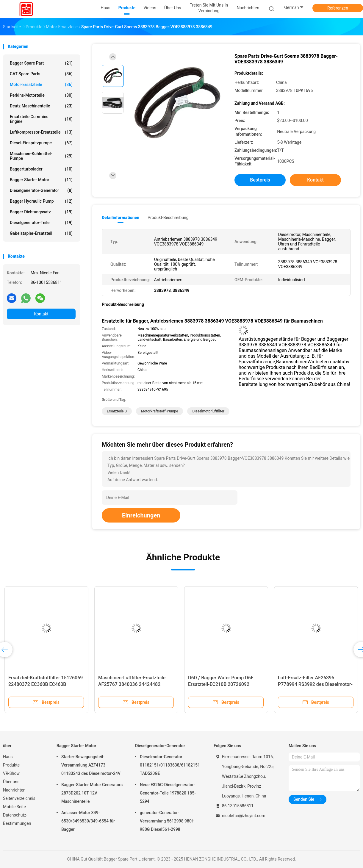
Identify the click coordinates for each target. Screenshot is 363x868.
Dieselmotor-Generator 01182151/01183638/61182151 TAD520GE (170, 765)
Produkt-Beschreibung (168, 218)
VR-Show (11, 773)
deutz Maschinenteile (41, 106)
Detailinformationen (121, 218)
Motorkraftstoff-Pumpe (160, 411)
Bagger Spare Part (41, 63)
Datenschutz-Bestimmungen (17, 819)
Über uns (11, 782)
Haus (8, 757)
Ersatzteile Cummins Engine (41, 119)
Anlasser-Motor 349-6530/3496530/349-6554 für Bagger (88, 821)
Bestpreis (260, 180)
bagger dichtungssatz (41, 212)
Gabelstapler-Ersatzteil (41, 233)
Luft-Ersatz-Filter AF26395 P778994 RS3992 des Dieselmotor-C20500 (315, 684)
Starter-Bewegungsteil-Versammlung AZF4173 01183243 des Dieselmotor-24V (91, 765)
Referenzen (338, 8)
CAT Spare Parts (41, 74)
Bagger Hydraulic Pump (41, 201)
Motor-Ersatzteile (41, 85)
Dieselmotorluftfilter (208, 411)
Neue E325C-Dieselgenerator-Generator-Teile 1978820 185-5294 (168, 793)
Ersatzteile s (117, 411)
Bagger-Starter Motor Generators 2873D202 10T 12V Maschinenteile (92, 793)
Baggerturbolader (41, 169)
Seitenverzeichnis (19, 798)
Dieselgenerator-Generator (41, 190)
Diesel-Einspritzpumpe (41, 143)
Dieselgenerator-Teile (41, 223)
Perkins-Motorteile (41, 95)
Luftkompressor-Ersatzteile (41, 132)
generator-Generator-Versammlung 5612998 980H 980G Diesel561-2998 (167, 821)
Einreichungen (141, 515)
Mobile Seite (14, 807)
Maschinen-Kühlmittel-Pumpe (41, 156)
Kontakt (41, 314)
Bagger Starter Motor (41, 180)
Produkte (11, 765)
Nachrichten (14, 790)
